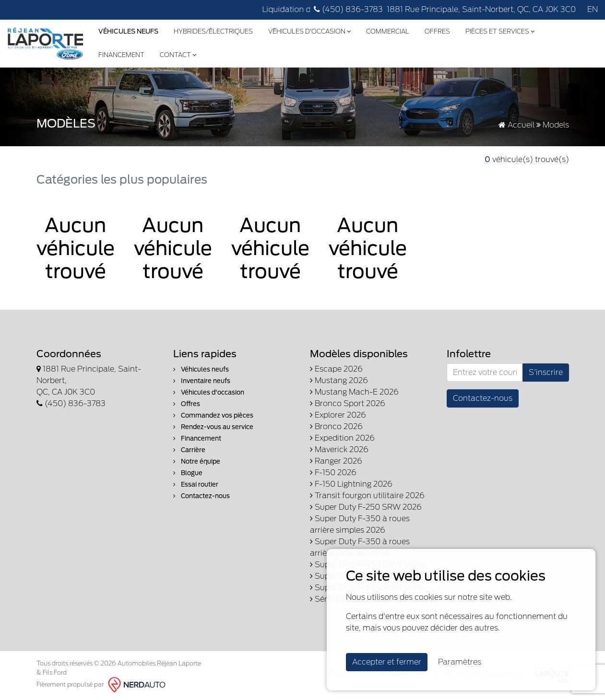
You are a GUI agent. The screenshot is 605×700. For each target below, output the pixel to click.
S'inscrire (546, 372)
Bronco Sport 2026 (348, 403)
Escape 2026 (336, 369)
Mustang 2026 (339, 380)
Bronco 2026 (336, 426)
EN (593, 9)
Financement (121, 55)
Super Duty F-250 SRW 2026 (366, 507)
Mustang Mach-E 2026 (354, 392)
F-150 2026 (333, 472)
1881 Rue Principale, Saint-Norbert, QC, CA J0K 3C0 (481, 9)
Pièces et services (500, 31)
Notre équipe (197, 461)
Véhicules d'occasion (309, 31)
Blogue (188, 473)
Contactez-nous (202, 496)
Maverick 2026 (339, 449)
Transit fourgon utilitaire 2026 (367, 496)
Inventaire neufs (202, 381)
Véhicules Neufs (128, 31)
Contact (178, 55)
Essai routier (196, 484)
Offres (437, 31)
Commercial (388, 31)
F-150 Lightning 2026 (351, 484)
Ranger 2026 (336, 461)
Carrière (189, 450)
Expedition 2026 (342, 438)
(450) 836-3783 (348, 9)
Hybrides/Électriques (213, 31)
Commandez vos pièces (213, 415)
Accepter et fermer (387, 662)
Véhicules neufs (201, 369)
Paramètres (460, 662)
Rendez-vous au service (213, 427)
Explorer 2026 (338, 415)
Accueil (516, 125)
